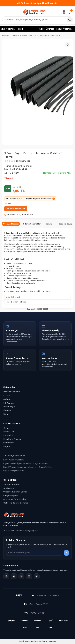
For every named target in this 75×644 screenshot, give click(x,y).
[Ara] (69, 20)
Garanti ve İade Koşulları (15, 499)
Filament (7, 410)
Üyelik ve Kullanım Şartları (15, 492)
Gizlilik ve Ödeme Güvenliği (16, 503)
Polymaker (8, 435)
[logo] (34, 12)
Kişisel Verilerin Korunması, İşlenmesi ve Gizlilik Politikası (28, 467)
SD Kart (7, 395)
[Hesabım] (64, 12)
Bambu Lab (9, 431)
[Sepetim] (69, 12)
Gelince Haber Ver (16, 209)
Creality (7, 428)
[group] (37, 92)
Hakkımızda (9, 488)
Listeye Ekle (11, 215)
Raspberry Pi (9, 406)
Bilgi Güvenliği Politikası (14, 471)
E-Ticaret (29, 641)
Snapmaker (9, 442)
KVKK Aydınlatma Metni (14, 460)
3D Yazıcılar (9, 403)
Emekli (16, 35)
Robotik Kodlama (12, 392)
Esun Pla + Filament (12, 439)
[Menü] (4, 12)
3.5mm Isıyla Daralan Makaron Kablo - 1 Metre (41, 35)
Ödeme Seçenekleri (32, 224)
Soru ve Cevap (66, 224)
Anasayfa (6, 35)
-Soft (22, 641)
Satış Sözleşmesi (11, 495)
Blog (6, 414)
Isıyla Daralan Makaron (16, 302)
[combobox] (37, 20)
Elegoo (7, 446)
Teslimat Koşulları (11, 484)
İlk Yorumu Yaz (23, 161)
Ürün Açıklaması (11, 224)
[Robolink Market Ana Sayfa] (37, 515)
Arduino (7, 399)
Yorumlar (50, 224)
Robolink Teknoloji (23, 166)
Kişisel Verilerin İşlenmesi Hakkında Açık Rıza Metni (26, 463)
